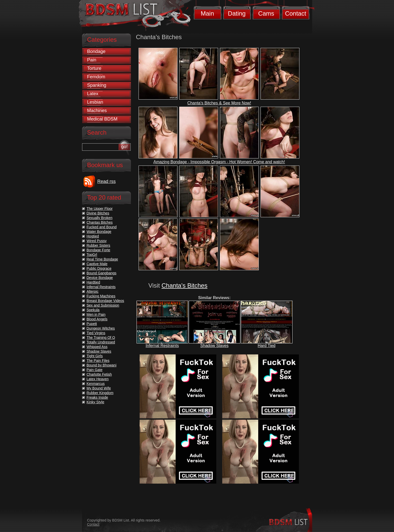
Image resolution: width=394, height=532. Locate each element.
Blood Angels (97, 319)
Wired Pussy (97, 241)
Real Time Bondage (102, 259)
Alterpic (93, 291)
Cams (266, 13)
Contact (296, 13)
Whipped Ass (97, 347)
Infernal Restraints (162, 346)
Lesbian (95, 102)
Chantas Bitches (100, 222)
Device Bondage (100, 278)
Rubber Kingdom (100, 393)
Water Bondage (99, 232)
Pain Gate (95, 370)
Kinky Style (95, 402)
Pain (92, 60)
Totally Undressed (101, 342)
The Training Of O (101, 338)
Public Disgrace (99, 268)
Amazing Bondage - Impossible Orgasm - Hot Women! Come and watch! (219, 162)
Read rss (107, 181)
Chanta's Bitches (184, 285)
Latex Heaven (98, 379)
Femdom (96, 77)
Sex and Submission (103, 305)
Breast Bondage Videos (105, 301)
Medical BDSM (102, 119)
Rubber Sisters (99, 245)
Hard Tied (267, 346)
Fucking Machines (101, 296)
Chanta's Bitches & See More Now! (219, 103)
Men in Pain (96, 314)
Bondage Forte (99, 250)
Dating (237, 13)
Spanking (97, 85)
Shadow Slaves (214, 346)
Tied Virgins (96, 333)
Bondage (96, 51)
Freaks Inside (97, 397)
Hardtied (93, 282)
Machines (97, 111)
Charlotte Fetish (99, 374)
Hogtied (93, 236)
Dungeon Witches (101, 328)
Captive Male (97, 264)
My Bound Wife (99, 388)
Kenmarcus (96, 384)
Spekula (93, 310)
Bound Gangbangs (102, 273)
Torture (94, 68)
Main (207, 13)
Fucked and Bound (102, 227)
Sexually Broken (100, 218)
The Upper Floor (100, 209)
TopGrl (92, 255)
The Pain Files (98, 361)
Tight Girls (95, 356)
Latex (93, 94)
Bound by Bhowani (102, 365)
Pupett (92, 324)
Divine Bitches (98, 213)
